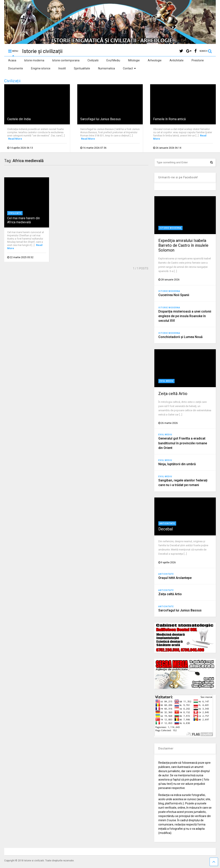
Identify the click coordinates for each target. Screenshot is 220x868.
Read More (15, 139)
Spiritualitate (82, 68)
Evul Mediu (113, 60)
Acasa (12, 60)
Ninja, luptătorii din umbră (177, 464)
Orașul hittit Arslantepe (175, 578)
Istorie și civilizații (42, 51)
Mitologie (134, 60)
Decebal (166, 529)
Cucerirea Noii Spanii (174, 295)
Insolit (62, 68)
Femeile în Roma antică (169, 119)
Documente (16, 68)
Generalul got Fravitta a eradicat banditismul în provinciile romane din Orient (183, 443)
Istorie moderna (34, 60)
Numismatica (106, 68)
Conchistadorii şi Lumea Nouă (180, 337)
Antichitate (177, 60)
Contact (129, 68)
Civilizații (12, 81)
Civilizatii (93, 60)
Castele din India (19, 119)
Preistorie (198, 60)
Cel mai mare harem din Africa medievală (24, 220)
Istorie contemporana (66, 60)
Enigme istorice (41, 68)
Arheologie (155, 60)
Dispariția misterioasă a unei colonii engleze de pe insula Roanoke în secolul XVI (185, 316)
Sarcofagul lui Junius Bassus (100, 119)
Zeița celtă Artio (173, 394)
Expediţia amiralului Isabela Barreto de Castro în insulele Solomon (183, 245)
